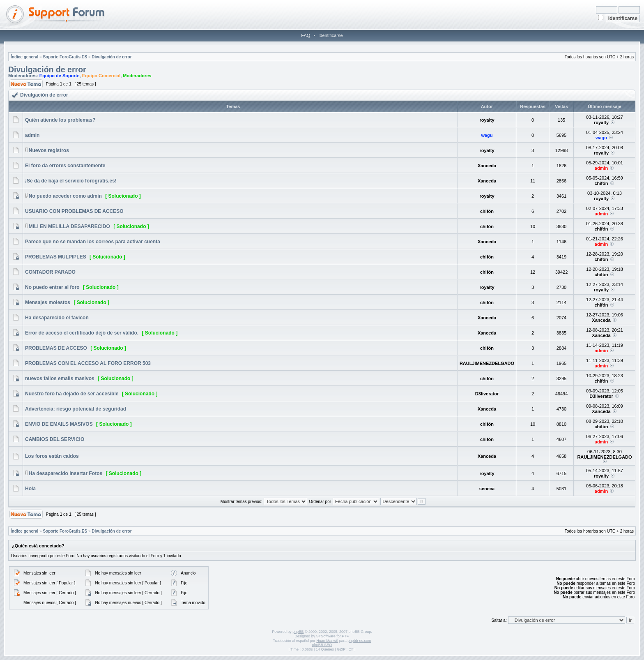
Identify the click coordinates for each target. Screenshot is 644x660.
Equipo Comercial (101, 76)
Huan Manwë (327, 641)
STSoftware (326, 636)
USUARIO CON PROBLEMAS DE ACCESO (74, 211)
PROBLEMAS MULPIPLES (56, 257)
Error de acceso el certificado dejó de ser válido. (82, 333)
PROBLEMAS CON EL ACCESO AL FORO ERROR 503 (88, 363)
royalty (487, 120)
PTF (345, 636)
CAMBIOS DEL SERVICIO (55, 439)
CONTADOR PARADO (50, 272)
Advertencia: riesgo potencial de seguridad (76, 409)
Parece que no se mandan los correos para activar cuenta (93, 242)
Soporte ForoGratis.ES (65, 57)
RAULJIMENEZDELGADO (487, 363)
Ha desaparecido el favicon (57, 318)
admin (32, 135)
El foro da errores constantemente (65, 166)
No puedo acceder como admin (65, 196)
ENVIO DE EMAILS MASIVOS (59, 424)
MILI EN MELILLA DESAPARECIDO (69, 226)
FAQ (306, 35)
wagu (487, 135)
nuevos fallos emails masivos (60, 378)
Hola (30, 489)
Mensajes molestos (48, 302)
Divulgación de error (112, 57)
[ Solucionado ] (123, 196)
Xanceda (487, 166)
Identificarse (330, 35)
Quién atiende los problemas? (60, 120)
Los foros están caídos (52, 456)
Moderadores (137, 76)
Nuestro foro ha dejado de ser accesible (72, 394)
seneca (487, 489)
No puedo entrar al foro (52, 287)
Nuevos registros (49, 150)
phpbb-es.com (359, 641)
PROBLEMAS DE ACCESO (56, 348)
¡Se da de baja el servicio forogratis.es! (71, 181)
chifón (601, 183)
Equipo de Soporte (60, 76)
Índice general (24, 57)
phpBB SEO (322, 645)
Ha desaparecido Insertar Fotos (66, 473)
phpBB (298, 632)
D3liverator (487, 394)
